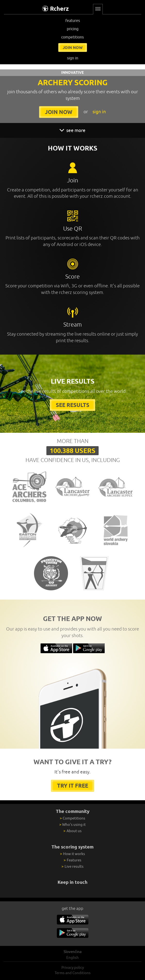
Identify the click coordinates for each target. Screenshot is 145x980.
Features (72, 860)
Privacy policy (73, 967)
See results (73, 405)
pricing (73, 29)
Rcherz (55, 9)
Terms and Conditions (73, 973)
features (73, 20)
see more (73, 130)
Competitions (72, 818)
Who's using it (72, 825)
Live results (72, 866)
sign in (73, 58)
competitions (72, 37)
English (72, 957)
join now (73, 47)
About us (72, 831)
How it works (72, 854)
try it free (73, 786)
